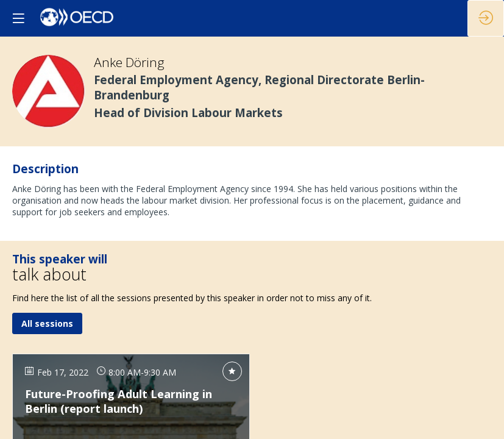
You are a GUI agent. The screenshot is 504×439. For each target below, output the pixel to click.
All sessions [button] (47, 324)
